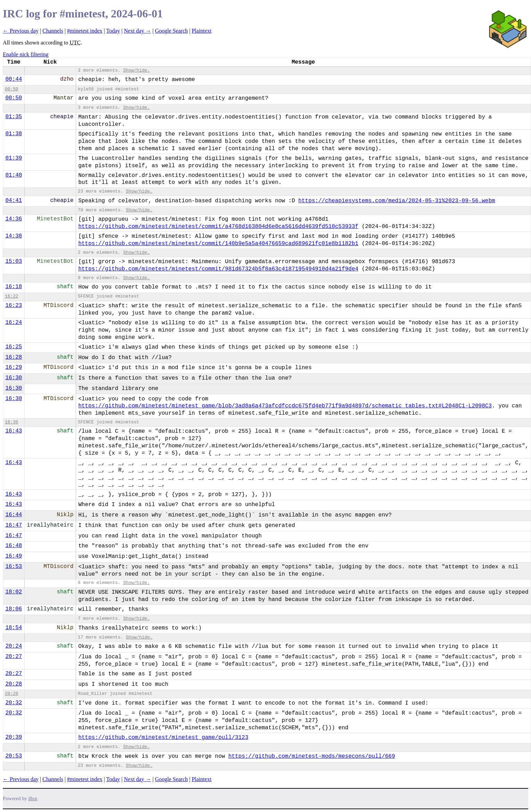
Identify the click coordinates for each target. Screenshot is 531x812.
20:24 (14, 646)
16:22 (11, 296)
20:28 (14, 684)
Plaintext (202, 31)
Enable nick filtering (26, 54)
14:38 (14, 236)
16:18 (14, 287)
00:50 (11, 89)
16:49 (14, 556)
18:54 (14, 628)
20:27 (14, 657)
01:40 (14, 175)
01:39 (14, 158)
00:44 (14, 79)
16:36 (11, 422)
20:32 (14, 703)
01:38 (14, 134)
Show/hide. (137, 70)
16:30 (14, 378)
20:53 (14, 756)
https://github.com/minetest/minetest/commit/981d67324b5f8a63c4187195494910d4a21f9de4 (218, 269)
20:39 (14, 737)
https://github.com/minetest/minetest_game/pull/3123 (163, 738)
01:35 (14, 117)
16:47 (14, 525)
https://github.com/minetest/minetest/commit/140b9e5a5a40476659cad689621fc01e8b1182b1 (218, 244)
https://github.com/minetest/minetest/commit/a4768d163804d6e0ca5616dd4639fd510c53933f (218, 227)
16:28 (14, 357)
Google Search (171, 31)
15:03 (14, 261)
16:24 (14, 323)
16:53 (14, 567)
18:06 (14, 609)
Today (113, 31)
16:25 (14, 347)
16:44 (14, 515)
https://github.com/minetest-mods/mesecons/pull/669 (312, 756)
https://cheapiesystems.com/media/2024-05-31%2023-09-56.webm (397, 201)
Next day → (138, 31)
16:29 (14, 367)
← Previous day (21, 31)
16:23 (14, 306)
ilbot (33, 799)
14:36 (14, 219)
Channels (53, 31)
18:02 (14, 592)
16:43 (14, 431)
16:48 (14, 546)
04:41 (14, 201)
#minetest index (85, 31)
